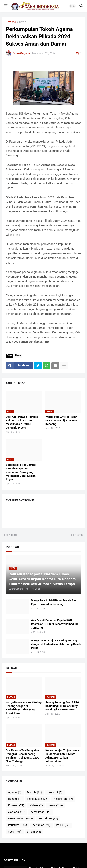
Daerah (35, 792)
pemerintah (41, 812)
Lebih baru (11, 535)
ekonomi (55, 792)
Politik (63, 825)
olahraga (17, 812)
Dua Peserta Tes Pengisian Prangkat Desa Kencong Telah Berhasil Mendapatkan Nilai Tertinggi (23, 756)
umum (34, 832)
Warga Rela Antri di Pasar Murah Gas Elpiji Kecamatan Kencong (63, 421)
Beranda (11, 22)
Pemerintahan (20, 819)
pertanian (42, 825)
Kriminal (16, 806)
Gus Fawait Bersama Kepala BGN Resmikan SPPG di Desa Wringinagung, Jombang (55, 624)
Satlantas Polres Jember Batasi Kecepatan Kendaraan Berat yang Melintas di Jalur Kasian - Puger (21, 472)
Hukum (15, 799)
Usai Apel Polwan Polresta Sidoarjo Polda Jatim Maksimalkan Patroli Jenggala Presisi (22, 422)
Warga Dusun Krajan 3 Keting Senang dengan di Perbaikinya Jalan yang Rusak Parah (56, 644)
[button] (5, 6)
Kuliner (36, 806)
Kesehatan (63, 799)
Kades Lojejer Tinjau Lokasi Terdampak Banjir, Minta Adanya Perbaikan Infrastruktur (63, 756)
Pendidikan (48, 819)
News (23, 22)
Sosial (15, 832)
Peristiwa (18, 825)
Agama (15, 792)
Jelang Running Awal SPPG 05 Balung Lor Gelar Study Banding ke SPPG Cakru (62, 706)
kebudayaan (38, 799)
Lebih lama (76, 535)
